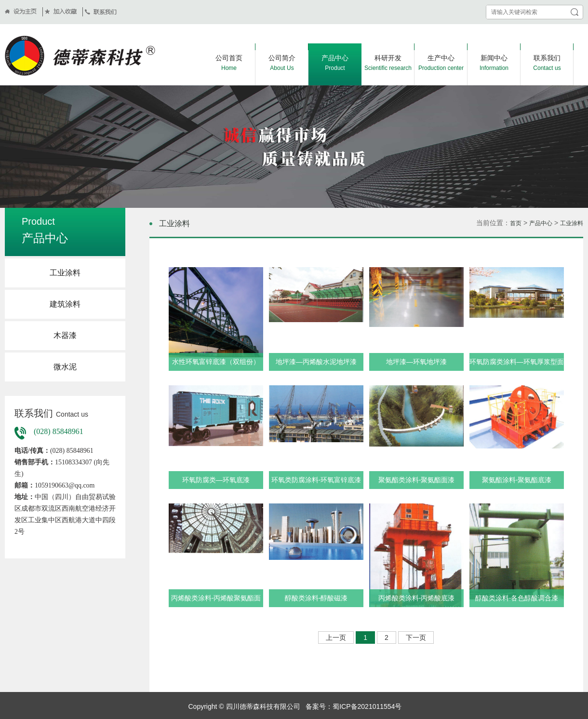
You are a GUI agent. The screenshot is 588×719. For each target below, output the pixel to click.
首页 (516, 223)
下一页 (416, 638)
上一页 (336, 638)
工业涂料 (65, 273)
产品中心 (541, 223)
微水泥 (65, 367)
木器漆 (65, 335)
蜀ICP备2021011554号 (367, 706)
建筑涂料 (65, 304)
